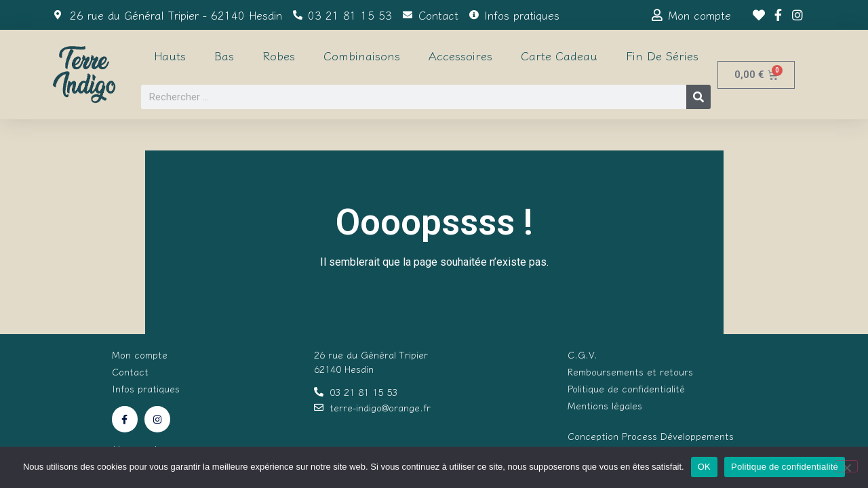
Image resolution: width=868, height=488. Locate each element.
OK (704, 467)
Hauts (170, 55)
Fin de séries (662, 55)
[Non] (846, 466)
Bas (224, 55)
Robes (279, 55)
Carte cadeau (559, 55)
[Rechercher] (698, 97)
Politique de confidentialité (785, 467)
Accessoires (460, 55)
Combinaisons (362, 55)
